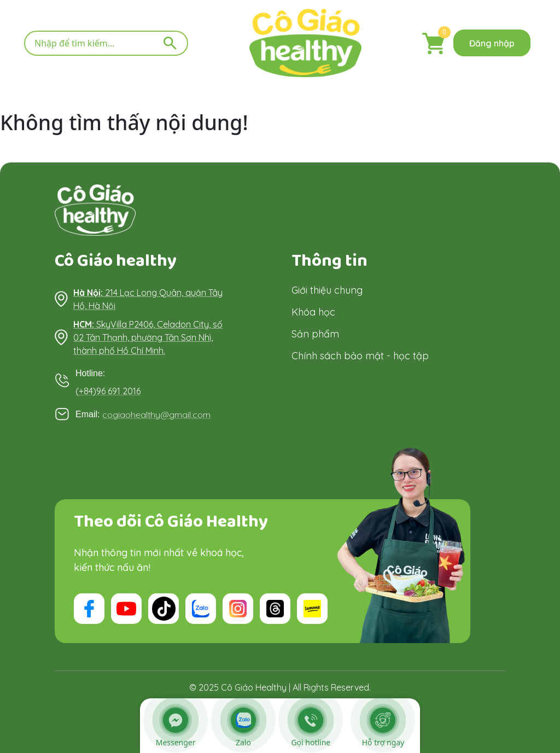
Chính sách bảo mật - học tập (360, 355)
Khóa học (313, 311)
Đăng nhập (492, 43)
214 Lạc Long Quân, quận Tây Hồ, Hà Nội (148, 299)
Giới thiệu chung (327, 290)
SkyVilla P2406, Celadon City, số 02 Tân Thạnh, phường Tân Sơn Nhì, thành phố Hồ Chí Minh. (148, 337)
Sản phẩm (315, 333)
